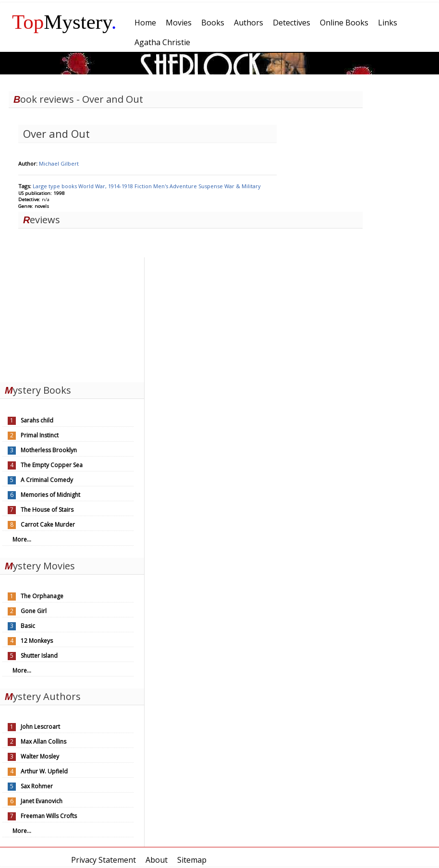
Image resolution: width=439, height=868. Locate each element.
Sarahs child (37, 420)
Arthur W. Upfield (44, 771)
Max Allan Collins (43, 741)
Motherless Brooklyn (49, 450)
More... (22, 539)
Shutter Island (39, 656)
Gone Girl (34, 611)
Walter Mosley (40, 756)
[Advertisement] (72, 317)
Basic (28, 626)
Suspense (211, 186)
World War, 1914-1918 (106, 186)
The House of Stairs (47, 510)
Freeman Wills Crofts (49, 816)
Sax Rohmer (37, 786)
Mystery (64, 22)
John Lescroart (40, 727)
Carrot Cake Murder (48, 524)
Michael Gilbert (59, 163)
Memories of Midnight (50, 495)
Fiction (144, 186)
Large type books (55, 186)
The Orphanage (42, 596)
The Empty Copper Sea (52, 465)
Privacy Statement (104, 860)
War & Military (243, 186)
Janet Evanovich (42, 801)
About (157, 860)
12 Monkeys (37, 641)
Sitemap (192, 860)
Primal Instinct (40, 435)
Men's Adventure (176, 186)
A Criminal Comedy (47, 480)
